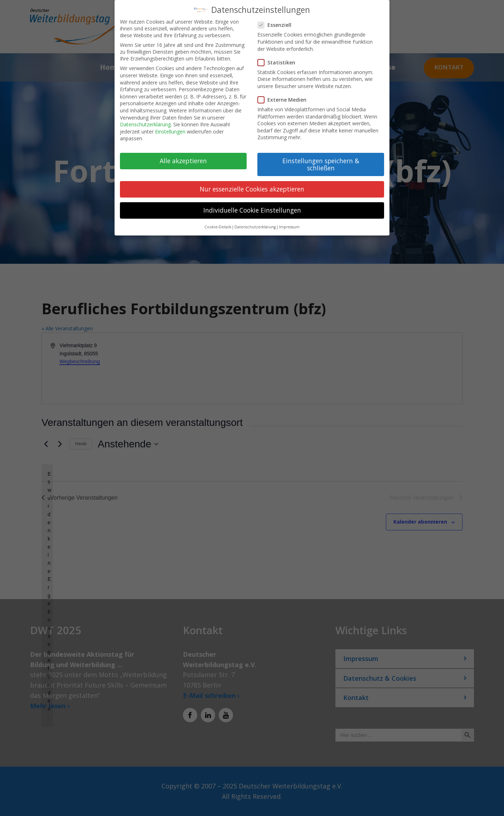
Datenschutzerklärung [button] (255, 227)
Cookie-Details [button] (218, 227)
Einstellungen (170, 132)
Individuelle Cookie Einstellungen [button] (252, 210)
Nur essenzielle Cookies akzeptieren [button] (252, 189)
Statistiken (279, 62)
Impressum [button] (289, 227)
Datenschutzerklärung (145, 124)
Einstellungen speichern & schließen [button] (321, 164)
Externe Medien (285, 100)
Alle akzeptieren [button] (183, 161)
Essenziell (277, 25)
